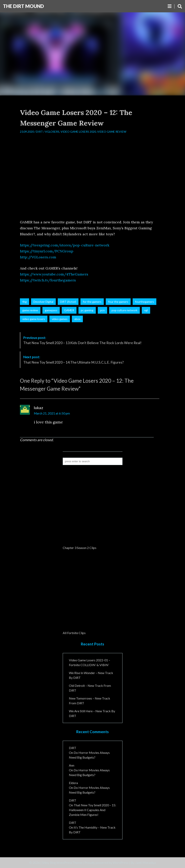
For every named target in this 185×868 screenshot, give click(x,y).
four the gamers (118, 302)
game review (30, 310)
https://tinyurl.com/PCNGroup (47, 251)
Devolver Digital (43, 302)
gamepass (51, 310)
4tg (24, 302)
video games (60, 319)
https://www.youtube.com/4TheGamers (54, 274)
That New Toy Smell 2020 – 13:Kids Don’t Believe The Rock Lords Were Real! (82, 340)
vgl (146, 310)
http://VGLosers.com (38, 257)
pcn (102, 310)
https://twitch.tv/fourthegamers (48, 280)
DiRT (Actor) (68, 302)
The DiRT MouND (23, 6)
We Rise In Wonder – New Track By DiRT (91, 675)
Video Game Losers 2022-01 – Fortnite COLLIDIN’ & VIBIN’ (90, 662)
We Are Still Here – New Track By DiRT (92, 713)
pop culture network (124, 310)
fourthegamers (144, 302)
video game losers (34, 319)
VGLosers (52, 132)
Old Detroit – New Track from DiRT (90, 688)
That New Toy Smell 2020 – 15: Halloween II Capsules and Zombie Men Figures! (92, 810)
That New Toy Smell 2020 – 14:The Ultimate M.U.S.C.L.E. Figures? (73, 360)
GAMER (69, 310)
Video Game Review (112, 132)
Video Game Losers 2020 (78, 132)
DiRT (39, 132)
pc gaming (87, 310)
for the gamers (92, 302)
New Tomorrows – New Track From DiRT (90, 701)
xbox (77, 319)
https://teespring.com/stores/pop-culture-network (65, 245)
